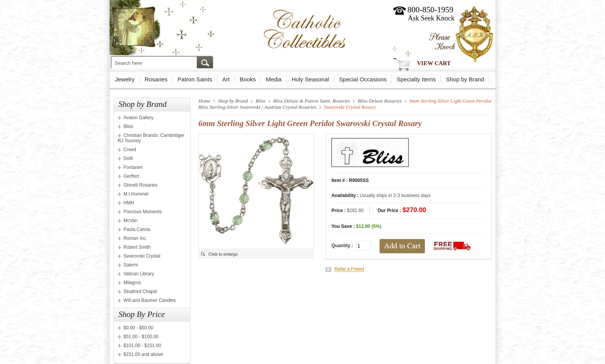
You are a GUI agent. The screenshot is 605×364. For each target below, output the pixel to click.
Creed (130, 150)
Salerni (131, 265)
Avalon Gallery (139, 118)
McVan (130, 221)
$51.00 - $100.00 (141, 337)
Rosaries (156, 79)
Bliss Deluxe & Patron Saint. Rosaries (312, 101)
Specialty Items (416, 79)
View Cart (434, 63)
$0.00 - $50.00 (138, 328)
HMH (129, 203)
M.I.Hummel (136, 194)
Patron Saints (195, 79)
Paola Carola (137, 229)
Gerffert (131, 176)
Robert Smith (137, 247)
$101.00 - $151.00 (142, 345)
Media (274, 79)
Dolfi (128, 158)
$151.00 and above (143, 354)
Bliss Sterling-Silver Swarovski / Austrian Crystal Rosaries (257, 107)
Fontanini (133, 167)
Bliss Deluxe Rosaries (380, 101)
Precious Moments (143, 212)
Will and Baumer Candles (150, 300)
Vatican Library (139, 274)
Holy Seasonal (310, 79)
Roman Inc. (135, 238)
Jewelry (125, 79)
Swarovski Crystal (142, 256)
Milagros (132, 283)
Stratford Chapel (140, 292)
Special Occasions (363, 79)
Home (204, 101)
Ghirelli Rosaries (140, 185)
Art (226, 79)
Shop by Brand (465, 79)
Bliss (128, 126)
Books (248, 79)
